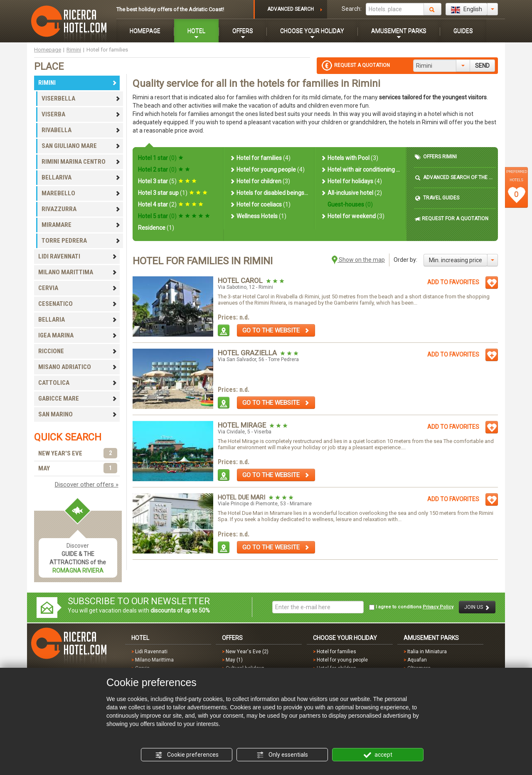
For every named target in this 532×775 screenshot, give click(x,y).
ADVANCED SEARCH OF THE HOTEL (455, 178)
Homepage (48, 50)
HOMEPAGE (145, 31)
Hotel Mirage (243, 425)
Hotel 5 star (174, 216)
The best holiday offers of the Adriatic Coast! (170, 9)
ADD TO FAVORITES (453, 282)
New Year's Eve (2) (247, 652)
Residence (156, 228)
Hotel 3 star (167, 181)
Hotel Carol (241, 280)
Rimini (74, 50)
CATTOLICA (78, 383)
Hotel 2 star (164, 170)
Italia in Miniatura (427, 652)
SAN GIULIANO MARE (81, 146)
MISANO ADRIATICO (78, 367)
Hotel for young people (267, 170)
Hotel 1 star (161, 158)
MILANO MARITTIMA (78, 272)
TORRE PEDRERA (81, 241)
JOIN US (477, 607)
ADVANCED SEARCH (291, 9)
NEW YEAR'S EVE (78, 454)
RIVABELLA (81, 130)
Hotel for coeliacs (260, 204)
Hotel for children (260, 181)
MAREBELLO (81, 193)
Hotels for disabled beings (269, 193)
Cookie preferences (187, 755)
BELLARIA (78, 320)
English (467, 10)
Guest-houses (350, 204)
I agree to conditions (411, 607)
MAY (78, 469)
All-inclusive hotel (351, 193)
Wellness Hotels (258, 216)
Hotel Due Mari (242, 497)
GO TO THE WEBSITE (276, 330)
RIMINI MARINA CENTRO (81, 162)
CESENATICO (78, 304)
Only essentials (282, 755)
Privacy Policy (438, 607)
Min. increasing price (456, 260)
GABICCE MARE (78, 399)
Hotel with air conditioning (360, 170)
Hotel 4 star (171, 204)
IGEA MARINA (78, 335)
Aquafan (417, 660)
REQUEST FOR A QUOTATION (452, 219)
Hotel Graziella (248, 353)
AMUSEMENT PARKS (399, 31)
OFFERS (243, 31)
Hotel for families (260, 158)
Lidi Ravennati (151, 652)
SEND (482, 66)
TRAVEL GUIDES (437, 198)
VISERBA (81, 114)
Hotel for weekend (352, 216)
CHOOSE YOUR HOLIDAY (312, 31)
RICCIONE (78, 351)
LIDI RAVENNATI (78, 256)
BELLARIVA (81, 177)
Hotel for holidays (351, 181)
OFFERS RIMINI (436, 157)
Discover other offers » (87, 485)
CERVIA (78, 288)
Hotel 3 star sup (173, 193)
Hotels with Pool (349, 158)
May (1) (234, 660)
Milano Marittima (154, 660)
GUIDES (463, 31)
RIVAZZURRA (81, 209)
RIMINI (78, 83)
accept (378, 755)
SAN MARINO (78, 414)
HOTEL (196, 31)
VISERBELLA (81, 98)
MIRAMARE (81, 225)
